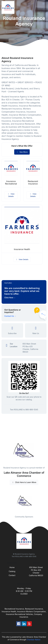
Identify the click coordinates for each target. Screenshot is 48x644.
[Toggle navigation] (44, 7)
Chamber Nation (34, 640)
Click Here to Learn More (24, 482)
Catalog (12, 571)
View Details (11, 195)
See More (22, 152)
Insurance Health (22, 249)
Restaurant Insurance (33, 183)
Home (12, 567)
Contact (12, 575)
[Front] (8, 7)
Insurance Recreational (11, 183)
